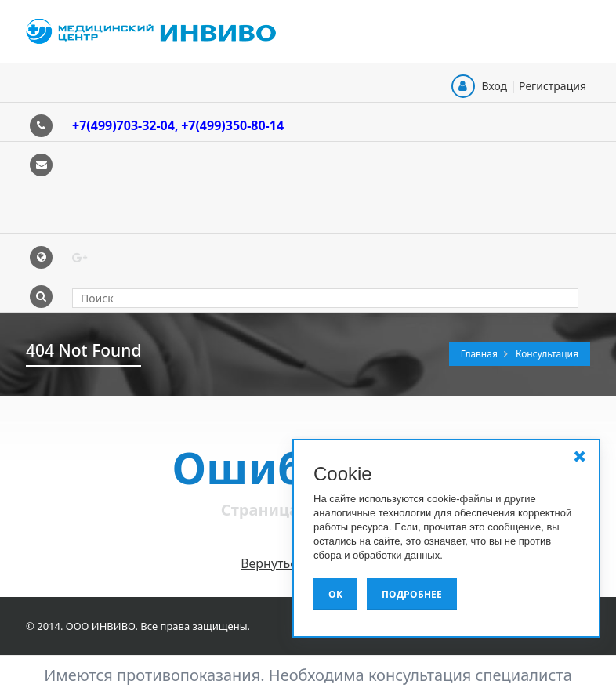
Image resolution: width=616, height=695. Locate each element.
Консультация (547, 354)
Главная (480, 354)
